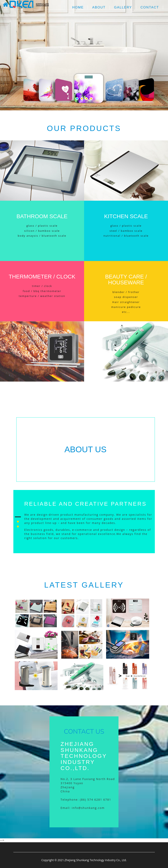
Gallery (123, 7)
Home (78, 7)
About (99, 7)
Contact (150, 7)
